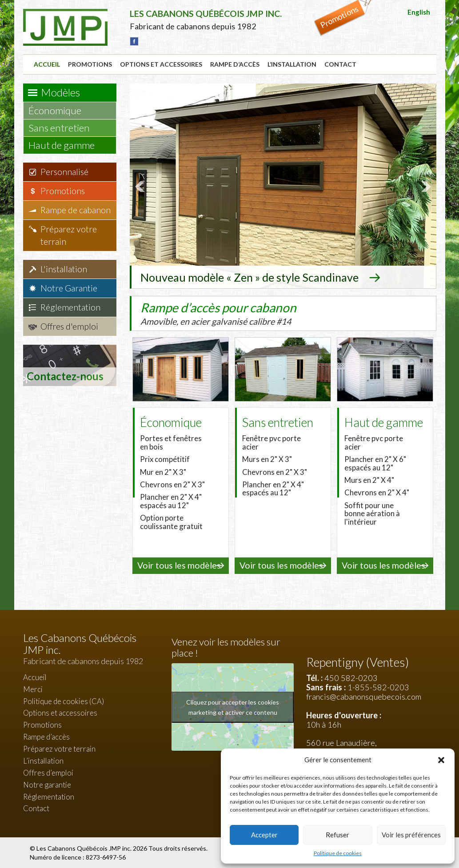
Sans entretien (63, 128)
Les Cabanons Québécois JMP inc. (85, 848)
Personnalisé (64, 172)
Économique (59, 110)
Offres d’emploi (48, 772)
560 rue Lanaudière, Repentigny (341, 747)
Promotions (90, 64)
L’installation (292, 64)
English (419, 12)
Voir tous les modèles (179, 565)
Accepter (264, 835)
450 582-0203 (351, 677)
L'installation (64, 269)
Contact (340, 64)
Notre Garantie (69, 288)
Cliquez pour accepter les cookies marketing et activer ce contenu (233, 706)
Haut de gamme (66, 145)
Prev (141, 186)
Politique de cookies (338, 853)
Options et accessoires (161, 64)
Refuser (337, 835)
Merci (33, 688)
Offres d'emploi (69, 326)
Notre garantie (47, 784)
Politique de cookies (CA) (64, 700)
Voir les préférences (411, 835)
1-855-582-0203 (378, 686)
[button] (441, 760)
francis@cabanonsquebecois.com (364, 696)
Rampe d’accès (235, 64)
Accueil (47, 64)
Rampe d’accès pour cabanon (219, 312)
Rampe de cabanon (76, 210)
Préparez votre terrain (69, 235)
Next (425, 186)
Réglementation (70, 307)
